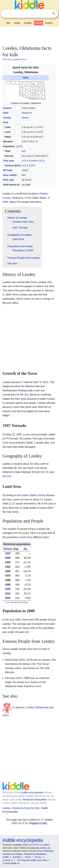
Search (54, 14)
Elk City (24, 395)
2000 (8, 589)
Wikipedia (48, 851)
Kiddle (6, 857)
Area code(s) (10, 175)
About (28, 857)
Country (7, 108)
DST (18, 166)
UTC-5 (25, 166)
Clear (47, 14)
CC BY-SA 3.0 (36, 845)
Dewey (25, 118)
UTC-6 (25, 161)
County (7, 118)
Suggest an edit (38, 823)
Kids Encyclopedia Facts (15, 59)
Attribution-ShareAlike (35, 800)
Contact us (8, 860)
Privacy (38, 857)
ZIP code (8, 170)
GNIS (6, 185)
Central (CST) (37, 161)
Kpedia (39, 23)
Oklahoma (27, 113)
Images (17, 23)
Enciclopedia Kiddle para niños (32, 860)
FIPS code (8, 180)
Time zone (8, 161)
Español (49, 23)
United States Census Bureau (38, 495)
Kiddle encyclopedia (32, 793)
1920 (8, 553)
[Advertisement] (29, 35)
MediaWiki (41, 854)
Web (8, 23)
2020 (19, 146)
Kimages (28, 23)
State (6, 113)
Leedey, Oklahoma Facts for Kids (21, 808)
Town (26, 78)
